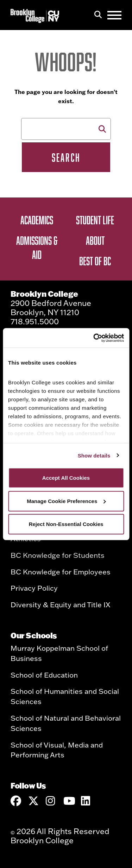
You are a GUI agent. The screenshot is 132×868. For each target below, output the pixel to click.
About (95, 240)
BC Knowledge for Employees (61, 572)
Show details (94, 455)
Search (66, 157)
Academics (37, 220)
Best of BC (95, 261)
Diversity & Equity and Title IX (60, 604)
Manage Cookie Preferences (66, 501)
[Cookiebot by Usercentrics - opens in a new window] (94, 338)
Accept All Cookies (66, 478)
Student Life (95, 220)
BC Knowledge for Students (58, 555)
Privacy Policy (34, 588)
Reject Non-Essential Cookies (66, 524)
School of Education (44, 675)
